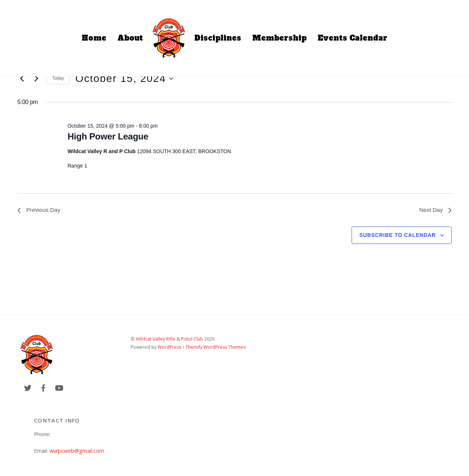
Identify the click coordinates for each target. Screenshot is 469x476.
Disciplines (218, 38)
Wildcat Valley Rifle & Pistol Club (170, 339)
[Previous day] (22, 79)
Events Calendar (352, 38)
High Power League (108, 136)
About (130, 38)
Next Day (435, 210)
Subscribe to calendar (398, 235)
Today (58, 78)
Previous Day (39, 210)
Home (94, 38)
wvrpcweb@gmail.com (77, 451)
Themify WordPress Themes (215, 347)
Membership (279, 38)
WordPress (170, 347)
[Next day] (36, 79)
